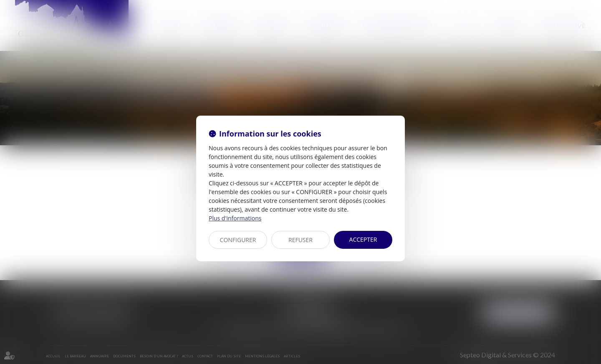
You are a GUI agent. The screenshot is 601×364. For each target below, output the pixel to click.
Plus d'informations (235, 218)
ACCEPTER (363, 239)
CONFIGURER (238, 240)
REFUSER (300, 240)
